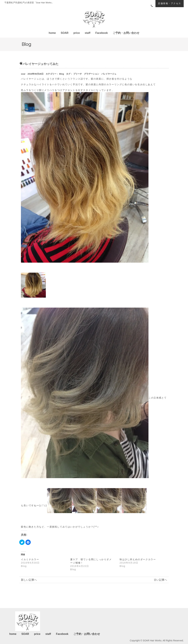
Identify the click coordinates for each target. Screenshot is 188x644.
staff (88, 33)
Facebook (102, 33)
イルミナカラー (30, 559)
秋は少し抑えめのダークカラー (138, 559)
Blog (62, 74)
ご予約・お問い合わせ (126, 33)
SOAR (65, 33)
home (52, 33)
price (77, 33)
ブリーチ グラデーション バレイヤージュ (95, 74)
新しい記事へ (29, 580)
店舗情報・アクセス (170, 3)
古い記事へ (160, 580)
